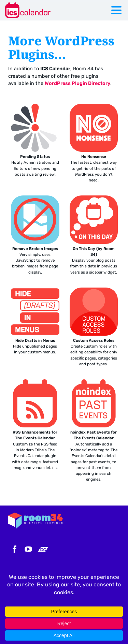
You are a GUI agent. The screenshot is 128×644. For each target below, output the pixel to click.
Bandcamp (43, 549)
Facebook (14, 549)
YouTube (28, 549)
